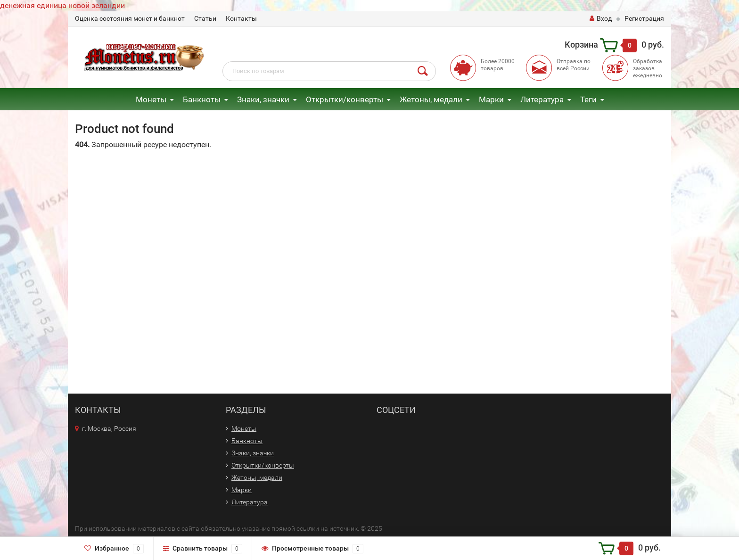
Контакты (241, 18)
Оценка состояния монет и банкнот (130, 18)
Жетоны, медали (431, 99)
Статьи (205, 18)
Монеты (151, 99)
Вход (601, 18)
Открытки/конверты (345, 99)
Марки (491, 99)
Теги (588, 99)
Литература (542, 99)
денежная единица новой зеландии (62, 5)
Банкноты (202, 99)
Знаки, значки (263, 99)
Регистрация (644, 18)
